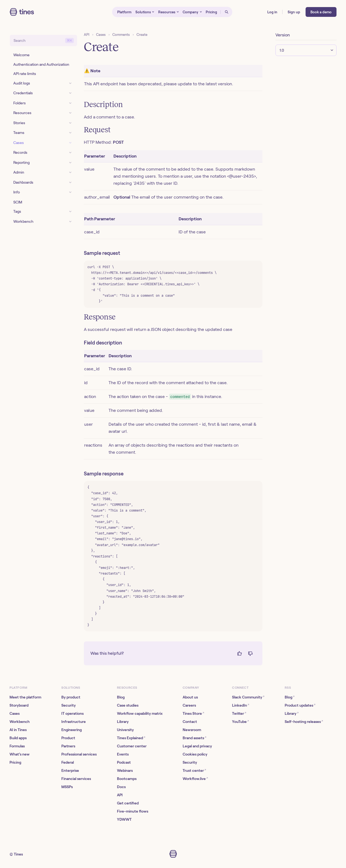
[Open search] (226, 12)
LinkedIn (241, 705)
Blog (121, 697)
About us (190, 697)
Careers (189, 705)
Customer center (132, 746)
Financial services (76, 779)
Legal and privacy (197, 746)
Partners (68, 746)
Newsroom (192, 730)
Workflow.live (195, 778)
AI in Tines (18, 730)
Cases (101, 35)
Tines (18, 854)
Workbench (20, 722)
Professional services (79, 754)
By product (71, 697)
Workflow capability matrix (140, 713)
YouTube (240, 721)
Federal (68, 762)
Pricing (15, 762)
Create (142, 35)
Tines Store (193, 713)
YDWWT (124, 819)
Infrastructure (74, 722)
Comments (121, 35)
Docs (121, 787)
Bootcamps (127, 779)
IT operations (72, 713)
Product (68, 738)
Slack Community (248, 697)
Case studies (128, 705)
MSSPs (67, 787)
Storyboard (19, 705)
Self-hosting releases (304, 721)
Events (123, 754)
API (87, 35)
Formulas (17, 746)
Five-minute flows (133, 811)
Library (123, 722)
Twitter (239, 713)
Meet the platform (25, 697)
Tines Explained (131, 738)
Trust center (194, 770)
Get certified (128, 803)
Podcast (124, 762)
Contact (190, 722)
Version (283, 35)
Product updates (300, 705)
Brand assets (194, 738)
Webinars (125, 770)
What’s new (20, 754)
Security (69, 705)
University (125, 730)
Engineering (72, 730)
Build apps (18, 738)
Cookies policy (195, 754)
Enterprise (70, 770)
